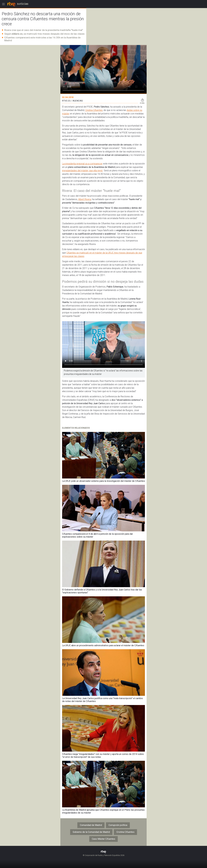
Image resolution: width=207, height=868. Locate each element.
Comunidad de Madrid (91, 825)
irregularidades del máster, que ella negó (82, 171)
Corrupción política (118, 825)
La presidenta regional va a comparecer (82, 164)
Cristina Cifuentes (94, 110)
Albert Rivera (85, 199)
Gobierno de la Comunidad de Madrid (91, 832)
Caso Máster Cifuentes (103, 839)
